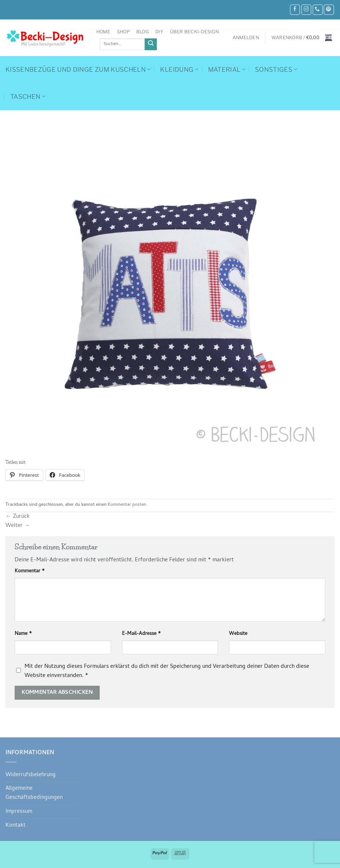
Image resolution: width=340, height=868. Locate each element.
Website (238, 634)
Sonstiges (276, 70)
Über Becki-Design (194, 32)
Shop (123, 32)
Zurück (18, 517)
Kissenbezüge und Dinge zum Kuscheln (78, 70)
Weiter (18, 526)
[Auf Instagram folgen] (306, 10)
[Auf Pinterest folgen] (329, 10)
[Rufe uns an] (318, 10)
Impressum (19, 812)
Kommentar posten (127, 505)
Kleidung (179, 70)
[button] (246, 38)
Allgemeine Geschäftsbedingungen (34, 793)
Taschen (28, 97)
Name (23, 634)
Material (227, 70)
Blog (143, 32)
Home (103, 32)
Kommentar (30, 572)
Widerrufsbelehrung (31, 775)
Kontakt (16, 826)
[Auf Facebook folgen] (295, 10)
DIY (159, 32)
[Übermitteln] (151, 44)
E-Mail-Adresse (141, 634)
